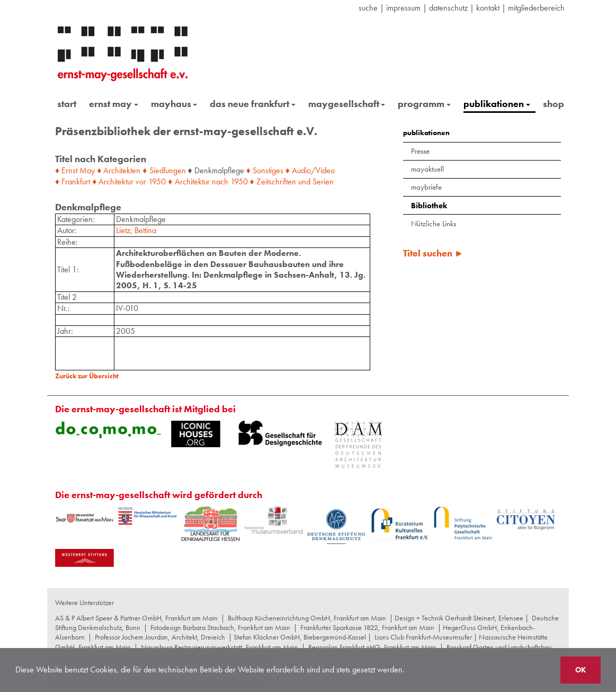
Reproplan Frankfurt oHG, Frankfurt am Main (372, 647)
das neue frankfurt (253, 104)
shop (553, 104)
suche (368, 8)
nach (220, 181)
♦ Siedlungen (164, 170)
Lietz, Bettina (136, 230)
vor (141, 181)
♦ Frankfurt (73, 181)
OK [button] (581, 670)
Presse (420, 151)
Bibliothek (429, 206)
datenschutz (448, 8)
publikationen (497, 104)
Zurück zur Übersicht (87, 376)
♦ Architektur (113, 181)
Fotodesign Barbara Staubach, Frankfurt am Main (220, 627)
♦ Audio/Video (310, 170)
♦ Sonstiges (265, 170)
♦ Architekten (119, 170)
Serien (323, 181)
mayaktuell (427, 169)
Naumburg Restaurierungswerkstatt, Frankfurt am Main (220, 647)
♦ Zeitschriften (273, 181)
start (67, 104)
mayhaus (174, 104)
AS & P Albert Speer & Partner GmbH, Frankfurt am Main (136, 618)
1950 (157, 181)
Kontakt (488, 8)
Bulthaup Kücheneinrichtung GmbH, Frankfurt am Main (307, 618)
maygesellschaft (347, 104)
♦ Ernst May (75, 170)
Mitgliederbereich (536, 8)
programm (424, 104)
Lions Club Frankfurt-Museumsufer (423, 637)
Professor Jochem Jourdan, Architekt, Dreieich (160, 637)
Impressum (403, 8)
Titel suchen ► (434, 253)
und (304, 181)
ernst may (114, 104)
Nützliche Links (434, 224)
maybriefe (426, 187)
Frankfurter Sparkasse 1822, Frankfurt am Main (367, 627)
